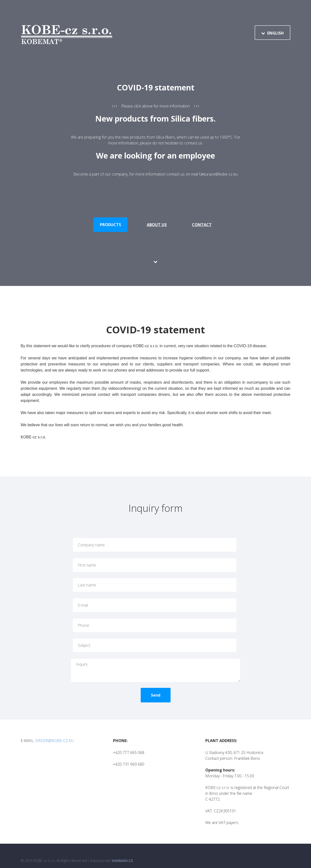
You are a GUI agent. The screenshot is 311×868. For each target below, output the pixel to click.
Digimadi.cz (122, 851)
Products (110, 225)
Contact (202, 225)
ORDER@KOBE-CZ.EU (54, 731)
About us (157, 225)
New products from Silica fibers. (155, 119)
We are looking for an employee (155, 155)
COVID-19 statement (156, 87)
